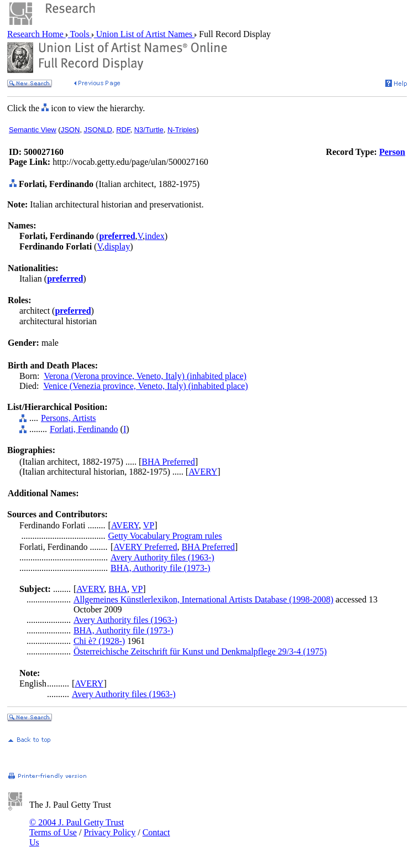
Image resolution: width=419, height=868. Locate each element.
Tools (80, 34)
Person (392, 152)
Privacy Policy (109, 832)
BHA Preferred (168, 462)
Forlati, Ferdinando (84, 429)
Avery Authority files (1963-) (163, 557)
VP (149, 525)
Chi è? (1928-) (99, 641)
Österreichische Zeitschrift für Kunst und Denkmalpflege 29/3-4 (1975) (200, 651)
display (117, 246)
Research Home (36, 34)
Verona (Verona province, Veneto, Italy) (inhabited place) (145, 376)
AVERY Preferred (145, 547)
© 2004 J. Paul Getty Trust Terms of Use (77, 827)
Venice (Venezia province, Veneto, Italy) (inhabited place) (145, 386)
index (155, 236)
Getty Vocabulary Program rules (165, 536)
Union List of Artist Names (144, 34)
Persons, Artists (69, 418)
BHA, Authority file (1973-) (160, 568)
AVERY (203, 472)
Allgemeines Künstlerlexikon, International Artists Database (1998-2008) (203, 599)
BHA (118, 589)
